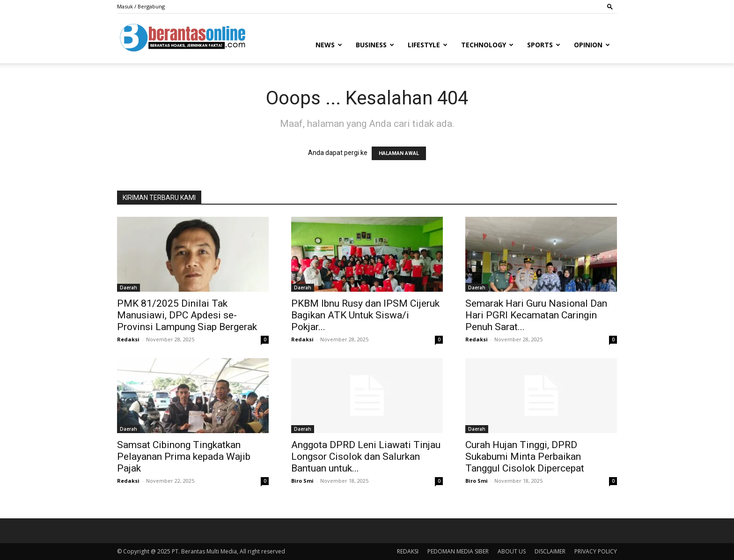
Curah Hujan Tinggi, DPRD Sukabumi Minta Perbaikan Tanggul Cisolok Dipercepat (525, 457)
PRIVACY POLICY (596, 551)
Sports (544, 45)
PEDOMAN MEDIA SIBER (458, 551)
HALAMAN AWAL (399, 153)
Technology (487, 45)
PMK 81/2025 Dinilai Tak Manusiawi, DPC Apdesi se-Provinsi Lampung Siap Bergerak (187, 315)
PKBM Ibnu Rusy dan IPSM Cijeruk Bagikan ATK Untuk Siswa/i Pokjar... (365, 315)
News (329, 45)
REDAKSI (408, 551)
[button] (610, 6)
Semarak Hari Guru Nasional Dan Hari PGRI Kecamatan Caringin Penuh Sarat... (536, 315)
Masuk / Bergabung (141, 6)
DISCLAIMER (550, 551)
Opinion (592, 45)
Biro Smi (302, 481)
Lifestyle (428, 45)
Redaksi (128, 339)
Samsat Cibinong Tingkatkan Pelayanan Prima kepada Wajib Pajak (184, 457)
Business (375, 45)
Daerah (128, 287)
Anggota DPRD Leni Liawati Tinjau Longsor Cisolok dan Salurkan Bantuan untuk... (366, 457)
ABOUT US (512, 551)
